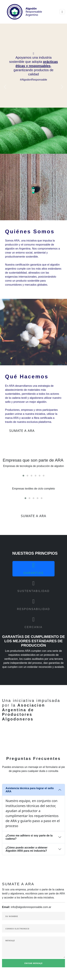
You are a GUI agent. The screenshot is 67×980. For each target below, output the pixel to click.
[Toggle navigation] (62, 12)
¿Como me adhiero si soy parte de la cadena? (29, 837)
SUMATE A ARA (34, 516)
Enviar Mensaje (33, 963)
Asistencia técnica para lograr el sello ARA (30, 790)
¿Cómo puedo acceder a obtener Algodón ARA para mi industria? (27, 849)
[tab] (33, 569)
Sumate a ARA (22, 431)
